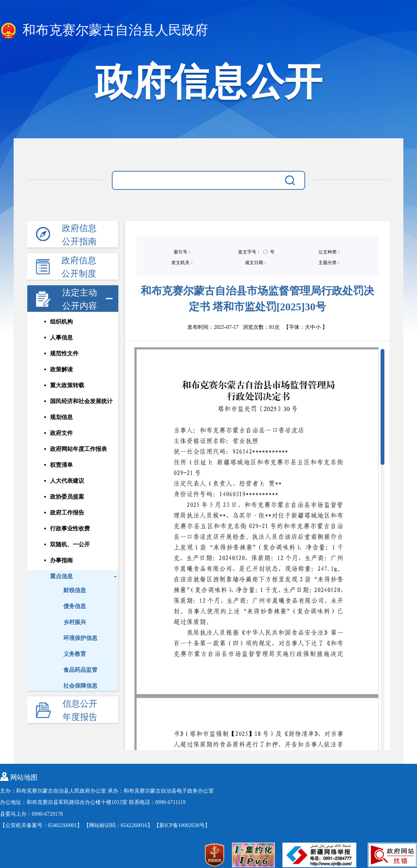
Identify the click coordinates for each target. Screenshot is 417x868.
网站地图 (24, 777)
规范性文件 (64, 353)
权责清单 (61, 465)
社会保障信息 (80, 686)
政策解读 (61, 369)
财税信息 (75, 590)
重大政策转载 (67, 385)
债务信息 (75, 606)
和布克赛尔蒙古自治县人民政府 (104, 31)
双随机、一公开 (70, 544)
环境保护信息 (80, 638)
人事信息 (61, 338)
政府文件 (61, 433)
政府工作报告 (67, 513)
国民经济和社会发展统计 (81, 401)
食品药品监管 (80, 670)
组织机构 (61, 322)
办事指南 (61, 560)
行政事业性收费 (70, 529)
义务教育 (75, 654)
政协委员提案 (67, 497)
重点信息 (61, 576)
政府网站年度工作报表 (78, 449)
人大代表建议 (67, 481)
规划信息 (61, 417)
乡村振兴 (75, 622)
